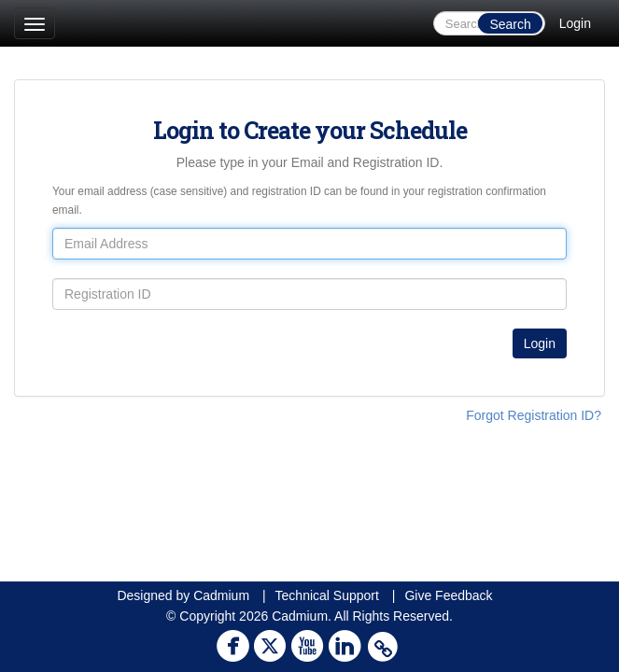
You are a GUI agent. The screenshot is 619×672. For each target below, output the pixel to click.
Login (575, 23)
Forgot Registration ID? (534, 415)
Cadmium (221, 595)
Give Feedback (448, 595)
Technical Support (327, 595)
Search (510, 24)
